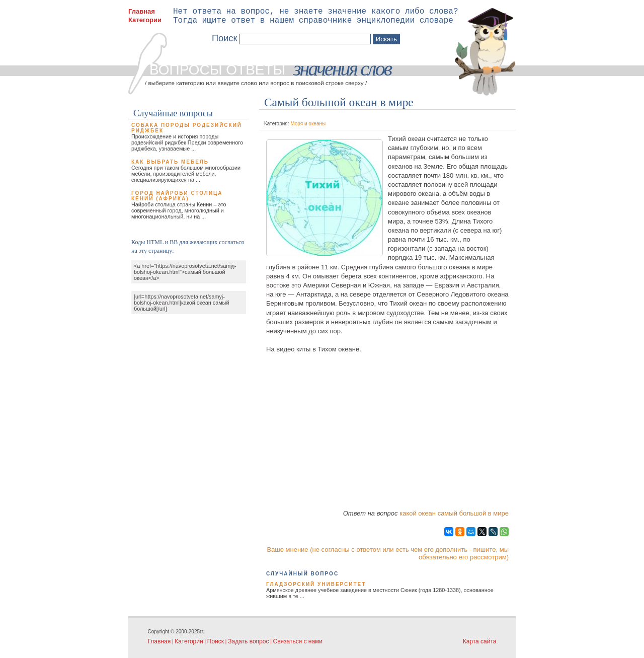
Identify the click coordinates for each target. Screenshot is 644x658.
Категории (145, 20)
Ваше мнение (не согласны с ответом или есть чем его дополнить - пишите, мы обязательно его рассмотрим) (388, 553)
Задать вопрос (248, 641)
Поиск (216, 641)
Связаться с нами (298, 641)
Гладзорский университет (316, 584)
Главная (142, 11)
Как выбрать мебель (170, 162)
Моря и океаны (308, 124)
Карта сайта (480, 641)
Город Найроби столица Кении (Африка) (177, 196)
